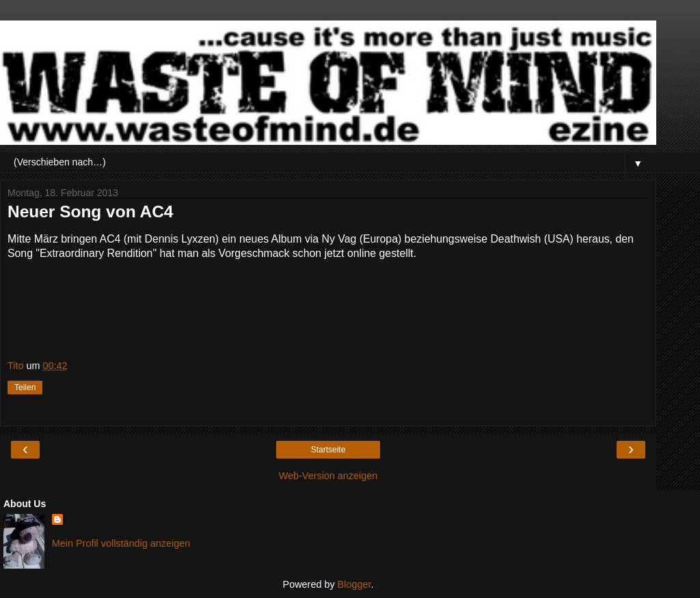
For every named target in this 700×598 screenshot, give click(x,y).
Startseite (328, 450)
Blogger (354, 584)
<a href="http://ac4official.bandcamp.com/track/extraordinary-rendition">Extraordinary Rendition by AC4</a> (144, 309)
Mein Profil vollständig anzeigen (121, 543)
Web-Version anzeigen (328, 476)
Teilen (25, 388)
